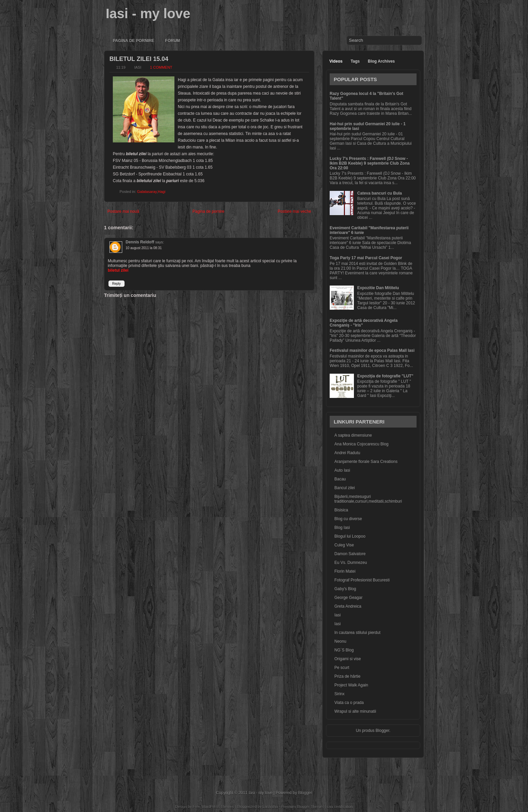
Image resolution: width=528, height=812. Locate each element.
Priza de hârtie (347, 676)
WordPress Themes (218, 807)
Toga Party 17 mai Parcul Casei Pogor (366, 258)
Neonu (340, 641)
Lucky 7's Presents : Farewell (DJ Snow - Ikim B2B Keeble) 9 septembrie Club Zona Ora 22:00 (370, 163)
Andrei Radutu (347, 453)
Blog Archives (381, 61)
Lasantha (270, 807)
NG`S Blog (344, 650)
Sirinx (339, 694)
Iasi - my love (148, 13)
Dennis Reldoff (140, 242)
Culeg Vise (344, 545)
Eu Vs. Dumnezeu (351, 563)
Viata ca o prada (349, 703)
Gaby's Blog (345, 589)
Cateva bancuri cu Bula (380, 193)
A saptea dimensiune (353, 435)
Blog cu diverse (348, 519)
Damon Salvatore (350, 554)
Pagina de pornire (134, 41)
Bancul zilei (345, 488)
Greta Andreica (348, 606)
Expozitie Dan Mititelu (378, 288)
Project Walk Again (351, 685)
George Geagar (348, 598)
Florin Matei (345, 571)
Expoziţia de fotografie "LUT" (385, 376)
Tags (355, 61)
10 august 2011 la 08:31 (144, 248)
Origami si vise (348, 659)
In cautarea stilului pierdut (357, 633)
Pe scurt (342, 668)
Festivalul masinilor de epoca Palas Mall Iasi (372, 350)
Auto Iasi (342, 470)
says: (160, 242)
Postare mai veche (294, 211)
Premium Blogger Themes (303, 807)
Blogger (382, 731)
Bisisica (341, 510)
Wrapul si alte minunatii (355, 711)
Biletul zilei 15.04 (139, 59)
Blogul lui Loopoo (350, 536)
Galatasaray (147, 192)
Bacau (340, 479)
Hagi (162, 192)
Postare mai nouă (123, 211)
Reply (117, 284)
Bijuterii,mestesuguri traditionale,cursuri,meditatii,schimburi (368, 499)
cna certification (340, 807)
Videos (336, 61)
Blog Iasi (342, 528)
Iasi (338, 615)
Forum (172, 41)
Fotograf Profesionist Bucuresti (362, 580)
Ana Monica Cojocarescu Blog (361, 444)
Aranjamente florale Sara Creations (366, 462)
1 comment (161, 67)
